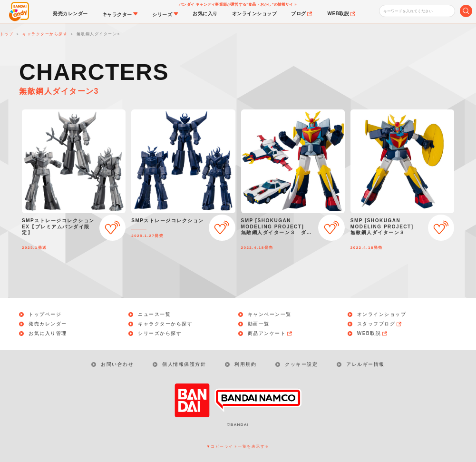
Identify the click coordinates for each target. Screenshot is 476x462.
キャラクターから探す (165, 324)
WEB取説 (373, 334)
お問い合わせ (117, 364)
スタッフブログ (380, 324)
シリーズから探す (160, 334)
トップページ (45, 315)
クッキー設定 (301, 364)
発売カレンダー (48, 324)
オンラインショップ (382, 315)
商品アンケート (271, 334)
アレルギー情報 (365, 364)
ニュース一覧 (154, 315)
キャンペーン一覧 (270, 315)
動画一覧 (259, 324)
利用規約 (245, 364)
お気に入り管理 (48, 334)
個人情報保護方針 (184, 364)
